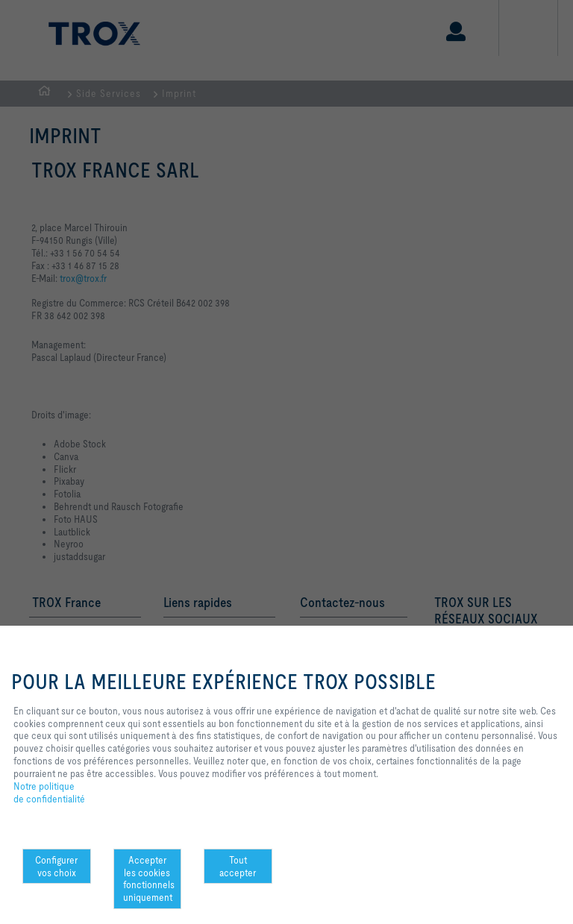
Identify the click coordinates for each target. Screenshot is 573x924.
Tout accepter (238, 866)
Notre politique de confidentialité (49, 793)
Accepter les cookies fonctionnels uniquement (149, 879)
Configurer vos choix (56, 866)
